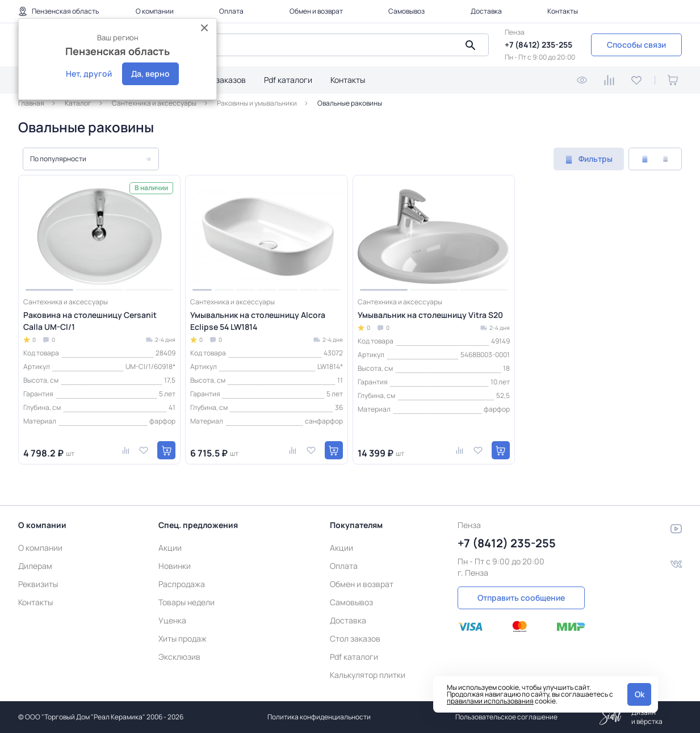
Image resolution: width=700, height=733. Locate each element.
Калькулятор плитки (368, 675)
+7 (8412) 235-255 (538, 45)
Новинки (175, 566)
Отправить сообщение (521, 598)
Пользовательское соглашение (506, 717)
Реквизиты (38, 584)
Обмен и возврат (316, 11)
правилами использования (490, 701)
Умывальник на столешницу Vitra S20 (430, 315)
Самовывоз (406, 11)
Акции (170, 548)
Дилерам (35, 566)
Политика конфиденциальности (319, 717)
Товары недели (186, 602)
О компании (155, 11)
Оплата (231, 11)
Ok (640, 694)
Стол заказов (221, 80)
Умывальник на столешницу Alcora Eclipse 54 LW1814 (258, 321)
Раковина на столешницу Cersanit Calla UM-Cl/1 (90, 321)
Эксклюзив (179, 657)
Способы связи (636, 45)
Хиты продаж (183, 638)
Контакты (563, 11)
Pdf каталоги (288, 80)
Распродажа (182, 584)
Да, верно (150, 74)
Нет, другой (89, 74)
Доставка (486, 11)
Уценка (172, 620)
